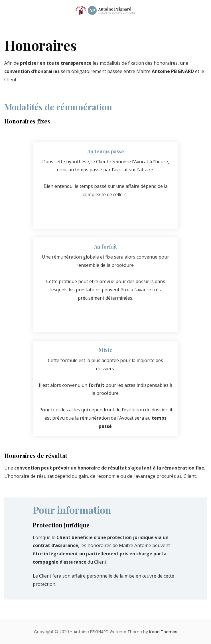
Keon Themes (163, 632)
